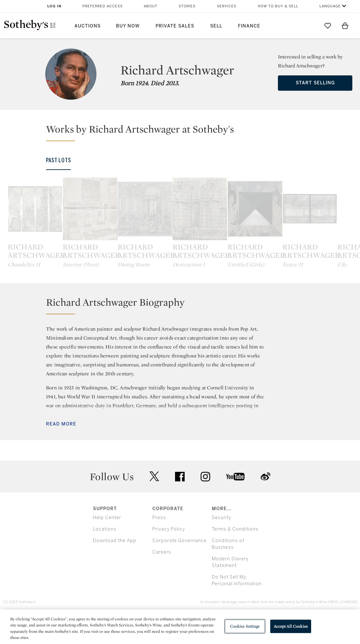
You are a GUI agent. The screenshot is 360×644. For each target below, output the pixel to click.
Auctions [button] (88, 26)
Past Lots (58, 160)
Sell (216, 26)
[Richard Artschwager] (48, 223)
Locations (105, 558)
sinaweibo (265, 506)
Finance (249, 26)
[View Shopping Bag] (345, 26)
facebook (180, 506)
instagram (205, 506)
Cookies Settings (245, 626)
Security (222, 547)
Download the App (115, 570)
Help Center (107, 547)
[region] (180, 627)
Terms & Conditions (235, 558)
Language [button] (330, 6)
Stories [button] (187, 6)
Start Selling (315, 83)
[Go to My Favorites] (328, 26)
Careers (162, 581)
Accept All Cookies (291, 626)
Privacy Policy (169, 558)
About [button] (151, 6)
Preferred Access (103, 6)
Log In (54, 6)
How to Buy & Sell (278, 6)
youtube (235, 506)
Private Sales (175, 26)
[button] (184, 132)
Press (159, 547)
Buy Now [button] (128, 26)
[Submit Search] (310, 26)
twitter (154, 506)
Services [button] (227, 6)
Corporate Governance (180, 570)
